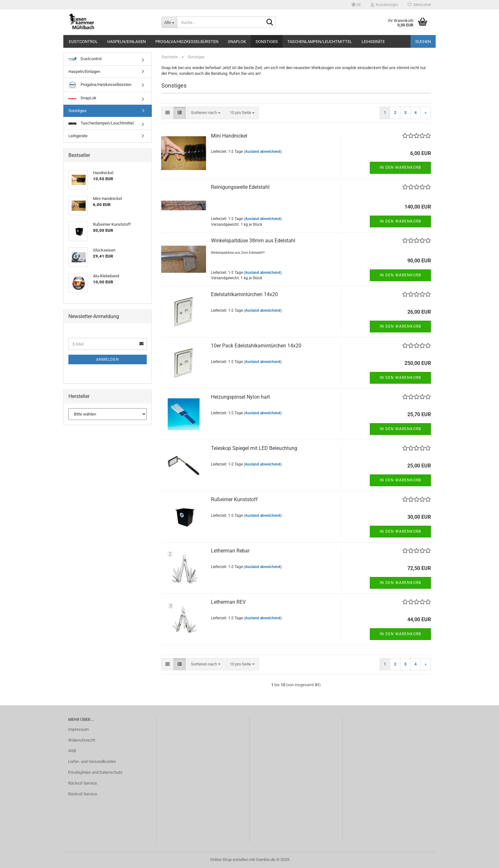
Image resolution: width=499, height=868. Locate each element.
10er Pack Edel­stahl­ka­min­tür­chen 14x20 (256, 346)
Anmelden (108, 359)
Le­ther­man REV (228, 602)
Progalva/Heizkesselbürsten (187, 42)
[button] (356, 5)
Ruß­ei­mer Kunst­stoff (234, 499)
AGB (72, 751)
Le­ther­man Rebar (230, 551)
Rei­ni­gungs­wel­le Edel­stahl (240, 187)
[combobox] (206, 113)
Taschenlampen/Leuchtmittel (320, 42)
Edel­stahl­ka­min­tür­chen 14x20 (244, 294)
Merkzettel (419, 5)
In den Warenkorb (400, 167)
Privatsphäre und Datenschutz (95, 772)
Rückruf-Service (83, 783)
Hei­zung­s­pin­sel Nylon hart (240, 397)
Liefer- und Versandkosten (92, 761)
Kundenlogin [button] (384, 5)
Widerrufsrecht (82, 740)
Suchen (423, 42)
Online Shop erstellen (229, 860)
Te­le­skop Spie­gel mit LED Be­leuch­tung (254, 448)
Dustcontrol (83, 42)
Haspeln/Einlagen (127, 42)
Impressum (78, 729)
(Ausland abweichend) (263, 152)
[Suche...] (169, 22)
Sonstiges (267, 42)
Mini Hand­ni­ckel (229, 136)
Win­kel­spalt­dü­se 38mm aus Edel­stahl (253, 241)
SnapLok (237, 42)
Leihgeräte (373, 42)
